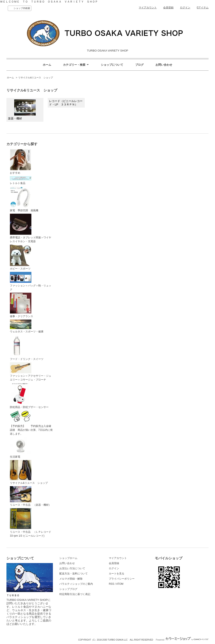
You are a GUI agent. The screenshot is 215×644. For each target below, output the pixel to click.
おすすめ (21, 162)
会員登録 (168, 8)
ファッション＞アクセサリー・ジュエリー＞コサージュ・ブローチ (31, 372)
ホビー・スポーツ (21, 257)
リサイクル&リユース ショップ (36, 78)
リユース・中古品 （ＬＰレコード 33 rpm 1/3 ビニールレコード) (32, 523)
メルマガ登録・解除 (71, 579)
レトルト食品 (21, 180)
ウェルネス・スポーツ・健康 (27, 326)
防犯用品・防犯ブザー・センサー (29, 396)
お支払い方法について (72, 568)
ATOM (120, 584)
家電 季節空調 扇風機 (24, 199)
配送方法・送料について (74, 574)
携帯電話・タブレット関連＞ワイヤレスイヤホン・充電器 (31, 228)
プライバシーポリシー (122, 579)
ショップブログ (68, 589)
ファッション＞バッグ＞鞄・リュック (31, 281)
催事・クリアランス (21, 305)
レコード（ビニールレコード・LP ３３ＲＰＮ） (66, 103)
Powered (182, 640)
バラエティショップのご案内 (76, 584)
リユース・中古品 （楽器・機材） (31, 496)
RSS (111, 584)
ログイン (185, 8)
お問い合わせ (164, 65)
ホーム (47, 65)
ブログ (139, 65)
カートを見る (117, 574)
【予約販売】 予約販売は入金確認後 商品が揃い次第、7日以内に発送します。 (31, 423)
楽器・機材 (22, 110)
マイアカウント (148, 8)
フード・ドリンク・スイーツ (27, 348)
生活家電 (21, 448)
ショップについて (112, 65)
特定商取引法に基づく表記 (75, 594)
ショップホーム (68, 558)
